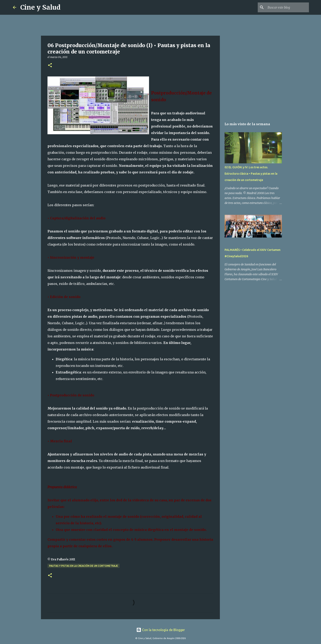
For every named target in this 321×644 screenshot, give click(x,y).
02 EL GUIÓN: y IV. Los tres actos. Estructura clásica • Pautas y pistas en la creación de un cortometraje (251, 174)
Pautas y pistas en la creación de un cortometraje (84, 566)
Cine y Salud (40, 7)
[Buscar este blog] (287, 7)
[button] (50, 65)
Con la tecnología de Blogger (161, 630)
